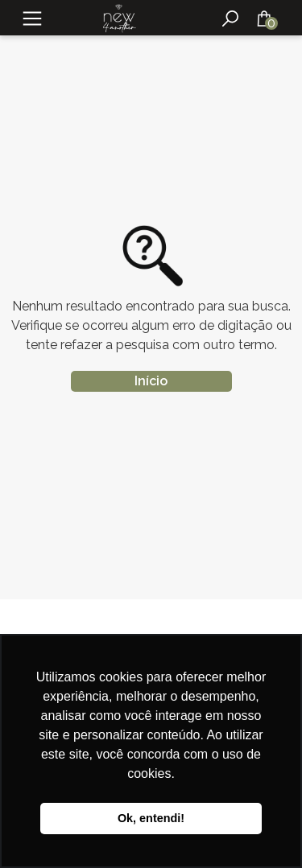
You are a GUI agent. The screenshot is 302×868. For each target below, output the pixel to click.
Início (151, 381)
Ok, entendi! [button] (151, 818)
